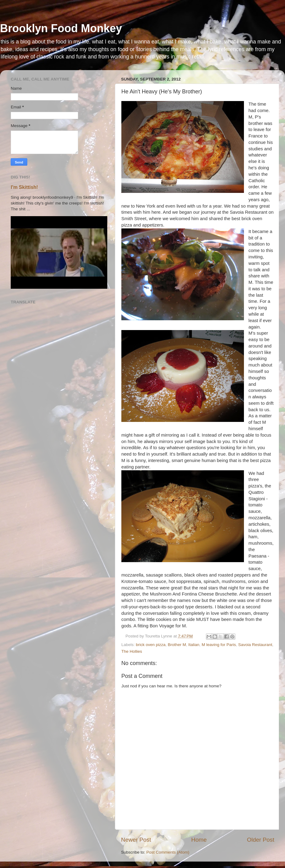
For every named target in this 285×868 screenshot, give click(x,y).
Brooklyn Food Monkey (61, 28)
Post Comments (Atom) (168, 852)
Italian (194, 645)
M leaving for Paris (219, 645)
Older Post (261, 840)
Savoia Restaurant (255, 645)
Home (199, 840)
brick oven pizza (151, 645)
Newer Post (136, 840)
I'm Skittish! (24, 187)
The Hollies (132, 651)
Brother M (177, 645)
